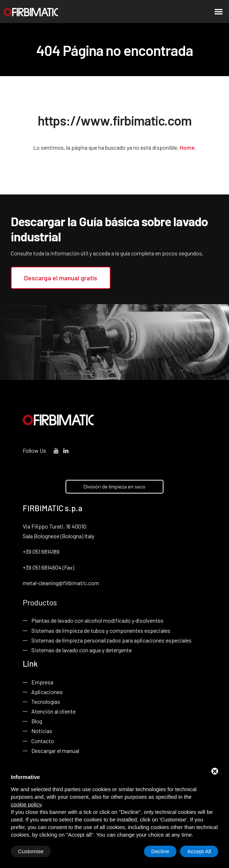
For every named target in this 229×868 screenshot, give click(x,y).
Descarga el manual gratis (61, 278)
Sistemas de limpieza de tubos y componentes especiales (101, 630)
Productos (40, 602)
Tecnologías (46, 702)
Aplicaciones (47, 692)
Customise (31, 851)
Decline (160, 851)
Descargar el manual (55, 751)
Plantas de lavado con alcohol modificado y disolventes (97, 620)
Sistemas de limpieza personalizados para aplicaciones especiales (111, 640)
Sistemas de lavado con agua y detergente (82, 650)
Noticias (42, 731)
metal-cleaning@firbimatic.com (61, 583)
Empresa (42, 682)
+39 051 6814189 (41, 551)
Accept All (199, 851)
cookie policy (26, 804)
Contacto (43, 740)
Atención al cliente (53, 711)
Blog (37, 721)
